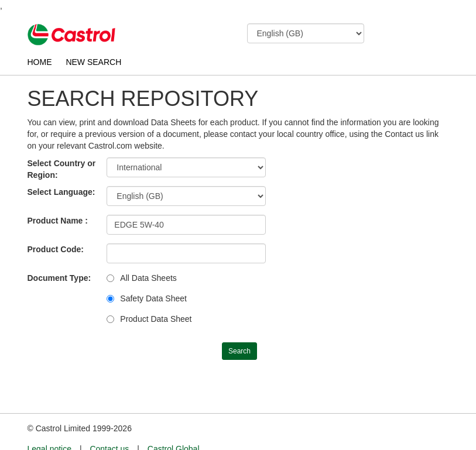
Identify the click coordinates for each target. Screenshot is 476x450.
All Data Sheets (148, 278)
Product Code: (56, 249)
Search (239, 351)
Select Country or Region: (62, 169)
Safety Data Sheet (153, 298)
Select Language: (61, 192)
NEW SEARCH (93, 62)
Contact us (109, 427)
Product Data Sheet (156, 319)
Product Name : (58, 221)
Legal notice (50, 427)
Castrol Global (174, 427)
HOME (40, 62)
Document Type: (59, 278)
